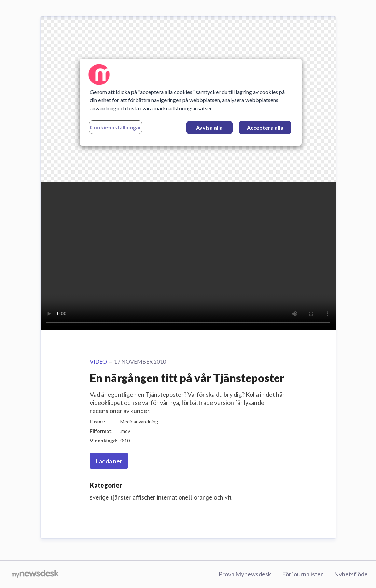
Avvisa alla (209, 128)
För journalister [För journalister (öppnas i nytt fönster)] (303, 574)
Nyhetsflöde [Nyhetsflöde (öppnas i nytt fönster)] (351, 574)
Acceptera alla (265, 128)
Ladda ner (109, 461)
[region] (191, 102)
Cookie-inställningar (116, 127)
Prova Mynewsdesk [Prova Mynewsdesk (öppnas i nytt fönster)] (245, 574)
